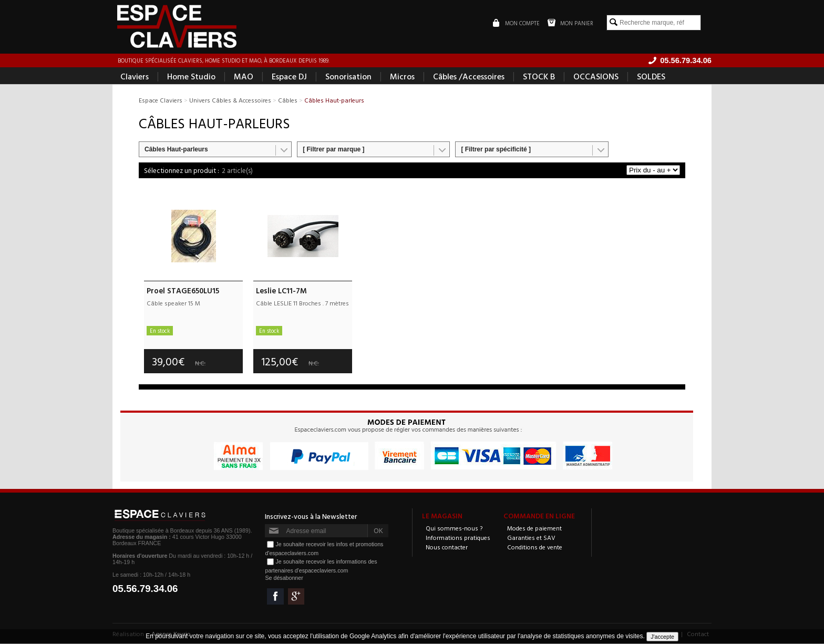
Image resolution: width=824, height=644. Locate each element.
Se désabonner (284, 578)
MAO (244, 77)
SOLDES (651, 77)
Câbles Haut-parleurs (176, 150)
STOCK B (539, 77)
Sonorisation (348, 77)
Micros (402, 77)
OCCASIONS (596, 77)
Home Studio (191, 77)
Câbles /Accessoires (469, 77)
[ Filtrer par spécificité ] (496, 150)
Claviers (135, 77)
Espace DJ (289, 77)
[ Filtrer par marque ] (333, 150)
